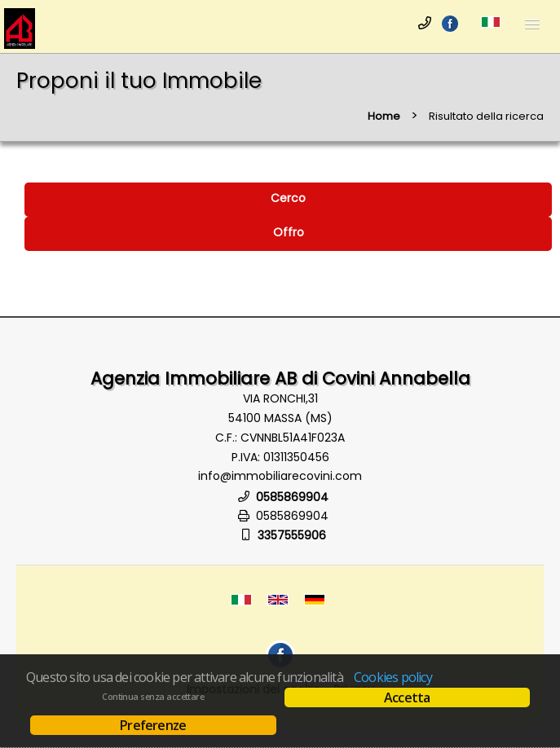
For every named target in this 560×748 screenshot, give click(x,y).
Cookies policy (393, 677)
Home (384, 116)
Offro (289, 232)
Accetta (407, 697)
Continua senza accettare (153, 697)
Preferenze (153, 725)
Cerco (288, 198)
